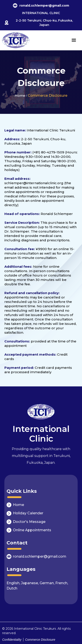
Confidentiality (12, 640)
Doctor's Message (29, 522)
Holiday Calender (28, 513)
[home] (16, 40)
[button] (74, 40)
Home (20, 96)
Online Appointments (32, 530)
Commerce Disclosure (48, 96)
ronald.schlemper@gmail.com (40, 556)
